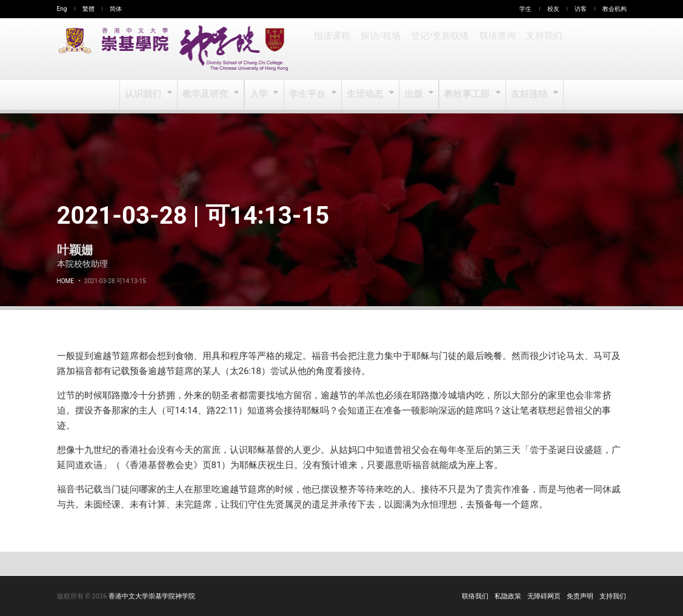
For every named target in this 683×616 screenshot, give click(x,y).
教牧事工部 (467, 95)
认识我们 (146, 95)
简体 (116, 9)
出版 (414, 95)
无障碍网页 (544, 596)
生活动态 (366, 95)
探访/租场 (380, 49)
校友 (553, 9)
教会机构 (615, 9)
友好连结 (529, 95)
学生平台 (309, 95)
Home (65, 281)
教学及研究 (207, 95)
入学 (260, 95)
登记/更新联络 (438, 49)
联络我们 (475, 596)
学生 (525, 9)
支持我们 (540, 49)
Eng (62, 9)
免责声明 (580, 596)
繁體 (88, 9)
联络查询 (494, 49)
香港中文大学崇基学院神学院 (152, 596)
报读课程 (332, 49)
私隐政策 (508, 596)
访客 (581, 9)
